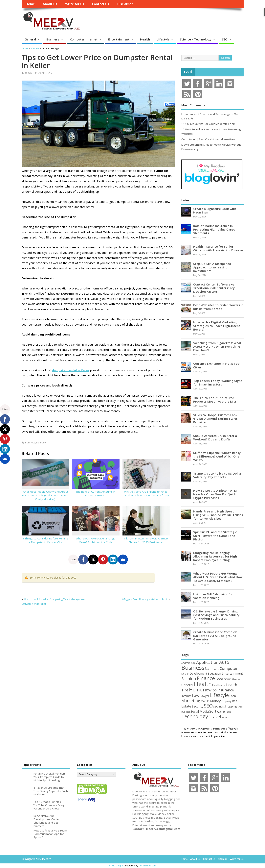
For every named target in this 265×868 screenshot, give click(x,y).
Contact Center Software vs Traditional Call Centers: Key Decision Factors (214, 288)
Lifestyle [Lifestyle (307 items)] (219, 695)
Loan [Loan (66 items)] (233, 696)
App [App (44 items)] (193, 663)
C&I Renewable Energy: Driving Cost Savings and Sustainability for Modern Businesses (216, 615)
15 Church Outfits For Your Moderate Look (208, 124)
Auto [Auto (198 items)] (224, 662)
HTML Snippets (117, 866)
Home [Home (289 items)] (196, 690)
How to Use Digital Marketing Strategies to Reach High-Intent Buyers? (217, 326)
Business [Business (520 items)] (193, 668)
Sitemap (223, 859)
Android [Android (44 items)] (186, 663)
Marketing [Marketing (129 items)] (191, 701)
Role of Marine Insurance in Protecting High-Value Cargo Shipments (214, 229)
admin (28, 73)
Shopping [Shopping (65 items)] (231, 706)
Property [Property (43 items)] (226, 701)
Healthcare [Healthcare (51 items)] (219, 685)
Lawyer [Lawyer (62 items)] (204, 696)
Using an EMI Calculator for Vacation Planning (213, 596)
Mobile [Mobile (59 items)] (205, 701)
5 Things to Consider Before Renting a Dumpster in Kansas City (45, 540)
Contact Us (100, 4)
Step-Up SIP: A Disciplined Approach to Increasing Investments (212, 267)
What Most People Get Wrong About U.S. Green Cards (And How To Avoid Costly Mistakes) (45, 495)
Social (188, 72)
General (30, 39)
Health (145, 39)
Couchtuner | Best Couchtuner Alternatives (208, 139)
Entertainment (119, 39)
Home (30, 4)
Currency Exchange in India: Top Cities (216, 365)
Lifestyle (163, 39)
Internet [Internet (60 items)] (186, 696)
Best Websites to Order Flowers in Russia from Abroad (218, 307)
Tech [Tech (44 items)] (228, 712)
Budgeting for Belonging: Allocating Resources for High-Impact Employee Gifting (216, 556)
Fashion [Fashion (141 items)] (189, 679)
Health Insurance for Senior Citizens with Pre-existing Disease (218, 248)
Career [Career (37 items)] (215, 669)
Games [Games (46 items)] (236, 679)
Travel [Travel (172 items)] (215, 717)
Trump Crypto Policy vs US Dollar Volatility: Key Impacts (217, 475)
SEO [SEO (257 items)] (208, 706)
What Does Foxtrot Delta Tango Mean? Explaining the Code (96, 540)
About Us (50, 4)
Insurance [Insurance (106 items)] (226, 690)
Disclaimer (125, 4)
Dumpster (42, 443)
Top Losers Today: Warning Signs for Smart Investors (218, 383)
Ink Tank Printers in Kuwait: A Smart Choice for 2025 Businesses (146, 540)
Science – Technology (196, 39)
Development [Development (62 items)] (198, 673)
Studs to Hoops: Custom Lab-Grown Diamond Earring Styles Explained (215, 418)
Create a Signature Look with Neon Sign (215, 211)
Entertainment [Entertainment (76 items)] (232, 673)
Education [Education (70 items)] (214, 673)
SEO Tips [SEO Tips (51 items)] (219, 707)
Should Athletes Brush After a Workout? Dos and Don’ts (215, 437)
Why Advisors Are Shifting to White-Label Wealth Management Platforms (146, 494)
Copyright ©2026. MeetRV (36, 859)
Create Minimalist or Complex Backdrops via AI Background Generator (215, 635)
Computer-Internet (84, 39)
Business (53, 39)
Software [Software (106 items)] (217, 711)
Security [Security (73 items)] (198, 706)
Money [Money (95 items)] (215, 701)
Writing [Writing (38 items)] (226, 717)
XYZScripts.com (148, 866)
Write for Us (75, 4)
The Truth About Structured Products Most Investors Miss (215, 400)
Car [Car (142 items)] (208, 668)
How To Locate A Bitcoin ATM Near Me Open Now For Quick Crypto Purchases (215, 494)
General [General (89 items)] (187, 685)
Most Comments (193, 105)
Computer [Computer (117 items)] (229, 668)
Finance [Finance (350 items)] (206, 678)
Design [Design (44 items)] (185, 674)
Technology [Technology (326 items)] (195, 716)
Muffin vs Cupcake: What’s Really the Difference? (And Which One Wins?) (217, 456)
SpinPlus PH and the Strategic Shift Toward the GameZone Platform (215, 535)
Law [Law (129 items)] (196, 696)
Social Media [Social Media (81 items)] (200, 711)
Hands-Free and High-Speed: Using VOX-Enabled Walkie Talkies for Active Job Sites (218, 515)
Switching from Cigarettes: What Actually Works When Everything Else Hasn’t (217, 346)
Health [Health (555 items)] (203, 684)
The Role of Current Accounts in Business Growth (96, 494)
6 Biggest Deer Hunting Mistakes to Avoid (145, 599)
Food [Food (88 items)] (219, 679)
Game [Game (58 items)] (228, 679)
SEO (225, 39)
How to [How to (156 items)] (210, 690)
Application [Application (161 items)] (207, 662)
